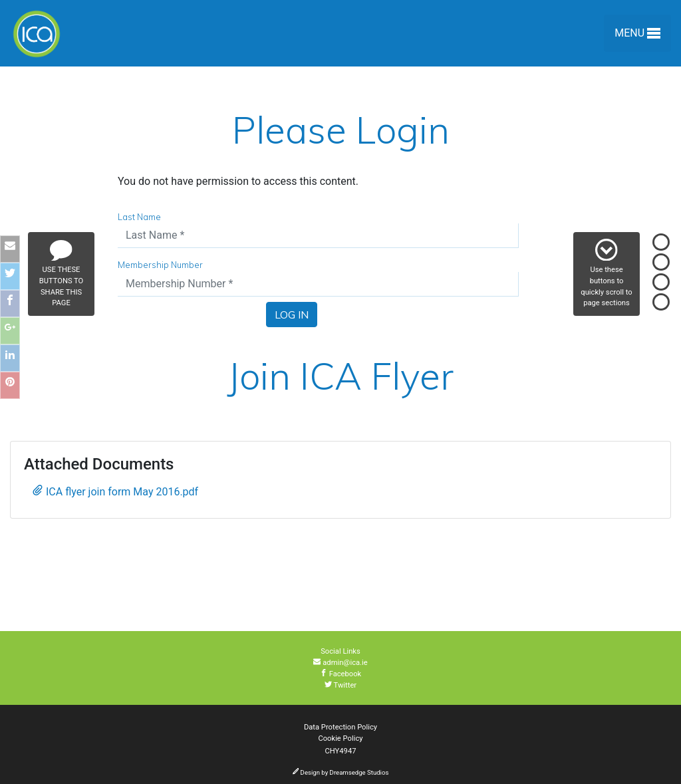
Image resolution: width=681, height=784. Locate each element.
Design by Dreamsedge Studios (341, 772)
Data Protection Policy (340, 727)
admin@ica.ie (340, 663)
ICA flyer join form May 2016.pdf (115, 491)
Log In (292, 315)
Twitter (340, 685)
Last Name (139, 217)
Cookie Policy (340, 738)
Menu (637, 36)
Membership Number (160, 265)
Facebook (341, 674)
